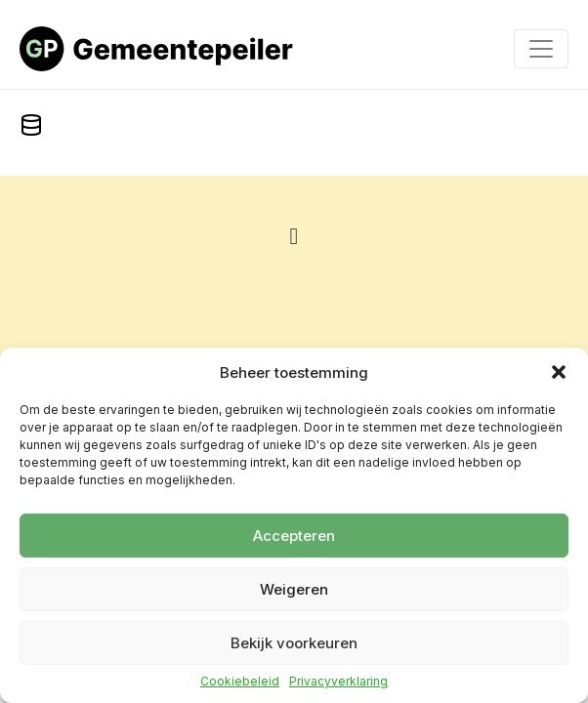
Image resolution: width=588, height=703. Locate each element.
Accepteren (294, 536)
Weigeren (294, 589)
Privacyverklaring (338, 682)
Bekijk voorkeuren (294, 643)
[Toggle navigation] (541, 49)
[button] (559, 372)
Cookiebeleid (240, 682)
